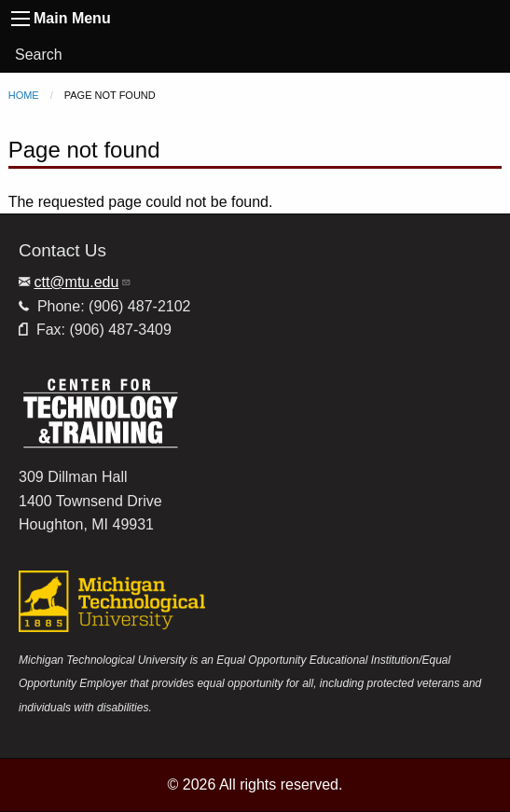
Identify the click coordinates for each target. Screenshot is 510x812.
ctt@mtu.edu (83, 282)
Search (39, 55)
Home (24, 95)
